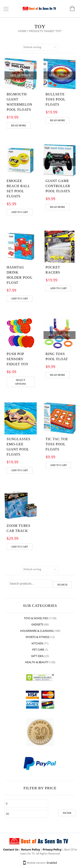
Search (62, 585)
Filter (67, 813)
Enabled (52, 863)
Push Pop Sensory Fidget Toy (18, 359)
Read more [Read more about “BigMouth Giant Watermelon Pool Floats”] (19, 125)
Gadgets (37, 624)
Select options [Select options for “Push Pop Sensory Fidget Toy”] (21, 382)
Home (22, 31)
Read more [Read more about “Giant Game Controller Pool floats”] (58, 207)
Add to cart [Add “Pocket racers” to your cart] (59, 288)
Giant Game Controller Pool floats (58, 186)
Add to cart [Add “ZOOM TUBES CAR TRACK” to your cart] (20, 547)
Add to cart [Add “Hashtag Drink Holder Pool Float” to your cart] (20, 299)
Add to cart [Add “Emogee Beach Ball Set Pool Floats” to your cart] (20, 212)
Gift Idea (37, 656)
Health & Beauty (37, 662)
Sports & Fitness (37, 637)
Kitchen (37, 643)
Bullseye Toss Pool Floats (56, 99)
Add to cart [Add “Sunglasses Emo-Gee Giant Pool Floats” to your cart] (20, 470)
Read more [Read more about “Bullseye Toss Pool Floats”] (58, 120)
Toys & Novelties (36, 618)
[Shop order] (40, 47)
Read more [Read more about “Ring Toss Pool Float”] (58, 375)
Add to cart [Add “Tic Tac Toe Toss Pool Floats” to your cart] (59, 465)
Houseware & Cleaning (37, 631)
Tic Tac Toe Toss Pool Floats (57, 444)
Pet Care (38, 650)
